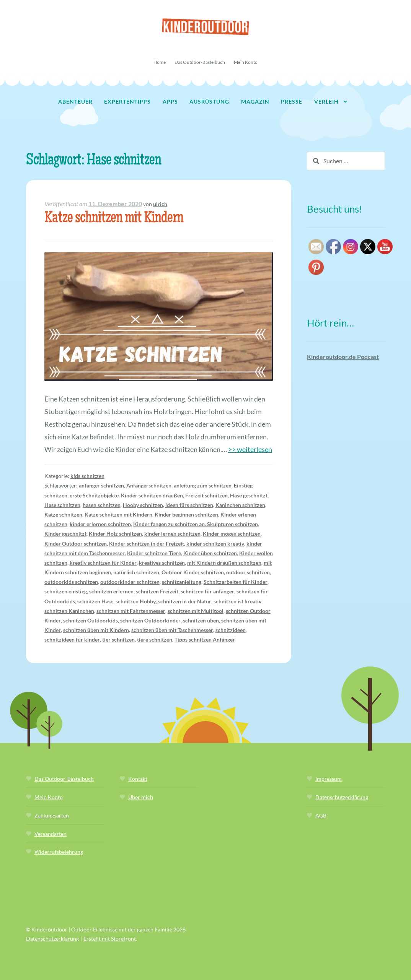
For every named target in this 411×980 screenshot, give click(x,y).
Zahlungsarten (52, 815)
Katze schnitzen (63, 514)
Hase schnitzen (62, 505)
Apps (170, 102)
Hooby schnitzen (143, 505)
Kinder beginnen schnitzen (186, 514)
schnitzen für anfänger (207, 591)
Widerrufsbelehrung (59, 852)
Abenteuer (75, 102)
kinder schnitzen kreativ (215, 544)
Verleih (326, 102)
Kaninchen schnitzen (240, 505)
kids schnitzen (87, 476)
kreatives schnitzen (162, 563)
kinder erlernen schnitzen (100, 524)
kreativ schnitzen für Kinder (103, 563)
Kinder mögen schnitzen (232, 534)
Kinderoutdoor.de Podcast (343, 357)
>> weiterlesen (250, 449)
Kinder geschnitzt (65, 534)
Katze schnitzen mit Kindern (114, 219)
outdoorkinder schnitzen (130, 582)
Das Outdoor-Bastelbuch (200, 62)
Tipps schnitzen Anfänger (205, 640)
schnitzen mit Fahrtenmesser (131, 611)
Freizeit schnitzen (206, 495)
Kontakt (138, 779)
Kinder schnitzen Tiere (154, 553)
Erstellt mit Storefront (110, 939)
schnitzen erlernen (111, 591)
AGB (321, 815)
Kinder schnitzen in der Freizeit (147, 544)
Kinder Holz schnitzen (115, 534)
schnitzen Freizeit (157, 591)
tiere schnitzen (155, 640)
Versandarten (51, 834)
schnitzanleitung (182, 582)
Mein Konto (246, 62)
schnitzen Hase (95, 601)
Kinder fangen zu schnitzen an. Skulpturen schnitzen (196, 524)
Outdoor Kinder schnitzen (193, 572)
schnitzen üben (201, 620)
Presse (292, 102)
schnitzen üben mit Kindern (96, 630)
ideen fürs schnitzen (189, 505)
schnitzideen (231, 630)
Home (160, 62)
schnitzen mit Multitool (196, 611)
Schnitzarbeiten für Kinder (236, 582)
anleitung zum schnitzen (203, 485)
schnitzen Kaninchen (69, 611)
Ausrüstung (209, 102)
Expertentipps (127, 102)
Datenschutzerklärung (342, 797)
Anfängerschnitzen (149, 485)
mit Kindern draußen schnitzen (224, 563)
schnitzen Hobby (136, 601)
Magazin (255, 102)
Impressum (329, 779)
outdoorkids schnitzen (71, 582)
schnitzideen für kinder (72, 640)
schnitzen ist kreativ (237, 601)
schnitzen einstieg (66, 591)
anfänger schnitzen (101, 485)
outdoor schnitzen (248, 572)
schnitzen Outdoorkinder (150, 620)
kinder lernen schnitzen (172, 534)
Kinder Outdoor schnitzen (76, 544)
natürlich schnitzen (136, 572)
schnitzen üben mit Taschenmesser (172, 630)
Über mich (141, 797)
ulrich (160, 204)
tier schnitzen (118, 640)
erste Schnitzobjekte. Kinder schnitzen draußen (126, 495)
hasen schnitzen (102, 505)
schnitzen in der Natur (185, 601)
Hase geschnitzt (249, 495)
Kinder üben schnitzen (210, 553)
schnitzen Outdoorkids (91, 620)
